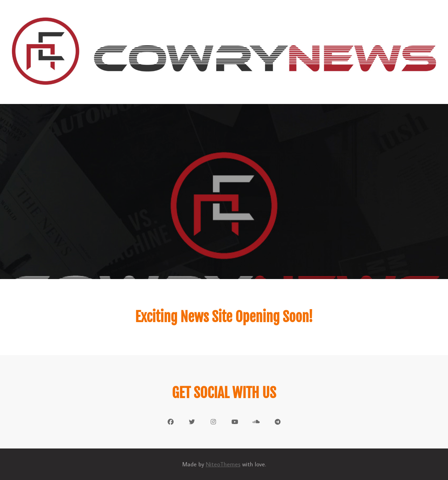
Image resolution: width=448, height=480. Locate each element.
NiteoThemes (223, 464)
